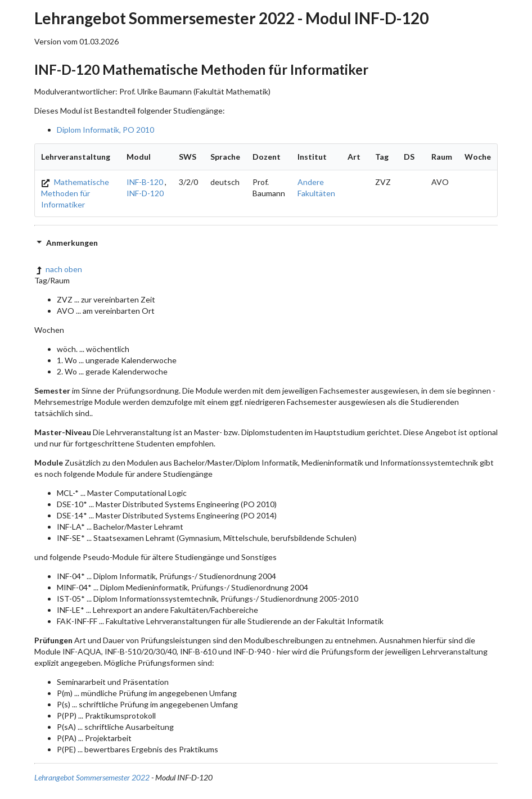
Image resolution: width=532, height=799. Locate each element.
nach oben (58, 269)
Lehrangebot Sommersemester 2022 (92, 777)
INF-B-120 (145, 182)
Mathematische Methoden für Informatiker (75, 193)
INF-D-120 (145, 193)
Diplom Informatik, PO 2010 (105, 130)
